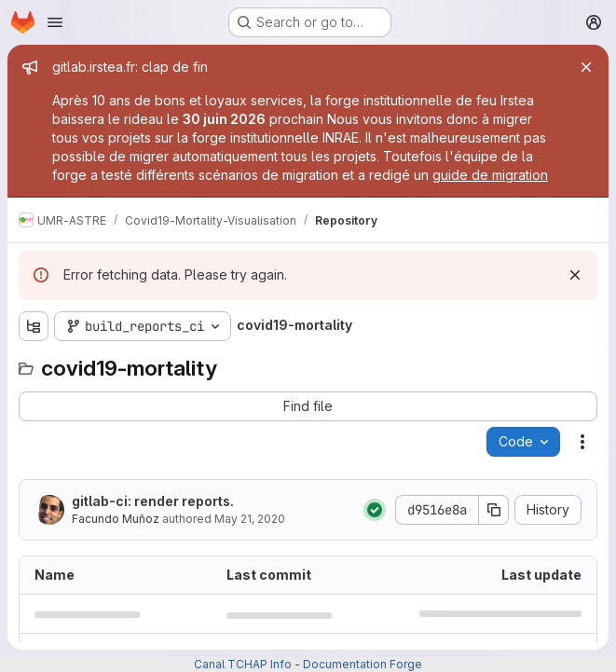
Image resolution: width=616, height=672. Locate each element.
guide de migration (490, 175)
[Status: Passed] (375, 510)
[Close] (586, 67)
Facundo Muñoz (116, 519)
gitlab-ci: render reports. (153, 501)
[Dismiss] (575, 275)
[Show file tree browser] (34, 326)
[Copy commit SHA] (494, 510)
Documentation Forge (363, 664)
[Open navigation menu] (55, 22)
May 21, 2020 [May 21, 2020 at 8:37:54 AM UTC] (250, 519)
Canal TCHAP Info (243, 664)
